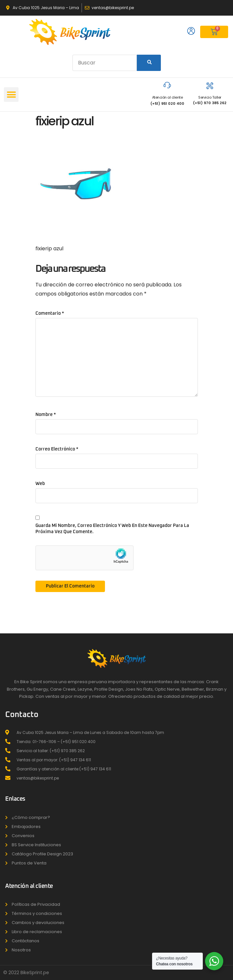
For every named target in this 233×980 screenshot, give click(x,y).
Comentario (50, 313)
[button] (11, 95)
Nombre (46, 415)
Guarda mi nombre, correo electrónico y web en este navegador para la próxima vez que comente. (112, 529)
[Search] (149, 63)
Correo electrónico (57, 449)
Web (40, 484)
